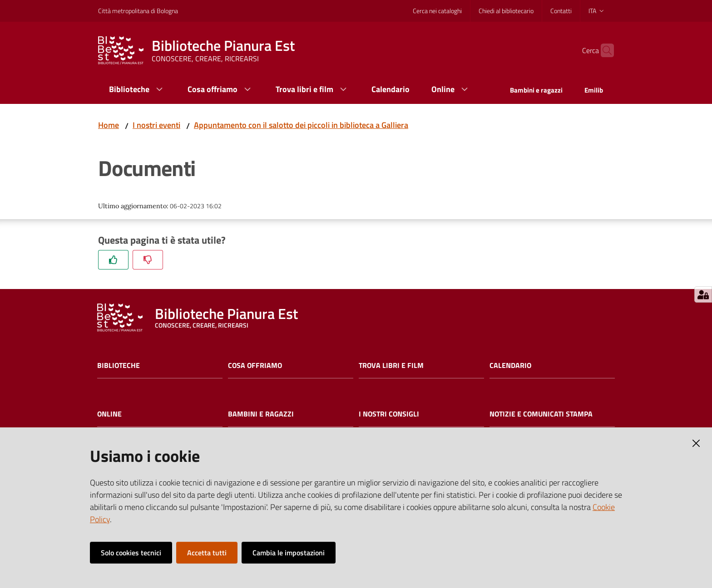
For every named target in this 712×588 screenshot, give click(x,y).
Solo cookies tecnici (131, 553)
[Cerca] (603, 50)
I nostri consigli (389, 414)
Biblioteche (119, 365)
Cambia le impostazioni (289, 553)
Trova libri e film (391, 365)
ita (597, 11)
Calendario (510, 365)
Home (109, 125)
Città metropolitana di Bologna (138, 11)
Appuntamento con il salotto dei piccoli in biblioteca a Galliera (301, 125)
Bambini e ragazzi (261, 414)
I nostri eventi (156, 125)
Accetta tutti (207, 553)
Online (109, 414)
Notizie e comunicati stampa (541, 414)
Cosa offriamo (255, 365)
